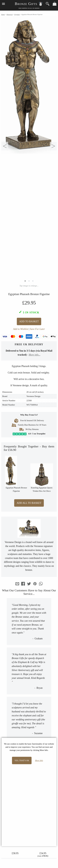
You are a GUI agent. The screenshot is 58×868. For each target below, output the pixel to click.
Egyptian (17, 14)
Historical (10, 14)
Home (3, 14)
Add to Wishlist (21, 329)
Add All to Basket (29, 503)
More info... (34, 355)
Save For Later (37, 329)
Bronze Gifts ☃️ (29, 4)
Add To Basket (29, 321)
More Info (39, 760)
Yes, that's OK (22, 760)
